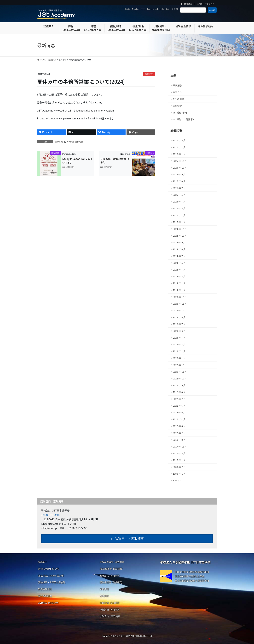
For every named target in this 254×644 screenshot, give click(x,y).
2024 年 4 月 (179, 270)
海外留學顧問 (45, 596)
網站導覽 (104, 589)
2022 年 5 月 (179, 413)
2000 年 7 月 (179, 467)
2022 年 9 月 (179, 385)
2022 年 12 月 (180, 365)
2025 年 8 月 (179, 181)
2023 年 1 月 (179, 358)
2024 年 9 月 (179, 243)
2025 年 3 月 (179, 208)
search (212, 10)
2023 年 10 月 (180, 311)
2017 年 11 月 (180, 447)
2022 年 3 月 (179, 426)
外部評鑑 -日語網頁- (110, 610)
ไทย (168, 9)
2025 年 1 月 (179, 222)
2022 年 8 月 (179, 392)
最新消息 (149, 74)
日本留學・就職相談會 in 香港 (115, 160)
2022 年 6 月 (179, 406)
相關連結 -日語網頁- (110, 576)
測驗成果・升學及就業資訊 (52, 582)
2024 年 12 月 (180, 229)
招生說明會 (179, 99)
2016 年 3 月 (179, 453)
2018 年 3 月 (179, 440)
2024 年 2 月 (179, 283)
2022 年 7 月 (179, 399)
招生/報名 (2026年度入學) (51, 576)
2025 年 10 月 (180, 168)
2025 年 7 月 (179, 188)
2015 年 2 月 (179, 460)
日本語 (127, 9)
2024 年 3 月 (179, 277)
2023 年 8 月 (179, 317)
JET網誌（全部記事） (76, 142)
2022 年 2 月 (179, 433)
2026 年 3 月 (179, 140)
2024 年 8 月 (179, 249)
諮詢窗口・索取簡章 (206, 4)
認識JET (43, 562)
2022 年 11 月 (180, 372)
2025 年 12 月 (180, 161)
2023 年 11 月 (180, 304)
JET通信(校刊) (180, 113)
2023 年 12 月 (180, 297)
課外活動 (177, 106)
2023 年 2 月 (179, 351)
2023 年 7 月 (179, 324)
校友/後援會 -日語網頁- (111, 569)
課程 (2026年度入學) (49, 569)
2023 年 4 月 (179, 338)
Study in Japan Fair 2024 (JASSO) (77, 160)
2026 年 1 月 (179, 154)
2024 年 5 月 (179, 263)
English (136, 9)
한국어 (175, 9)
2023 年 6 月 (179, 331)
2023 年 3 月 (179, 345)
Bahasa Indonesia (156, 9)
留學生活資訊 (45, 589)
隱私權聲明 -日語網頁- (111, 582)
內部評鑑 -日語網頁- (110, 603)
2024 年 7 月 (179, 256)
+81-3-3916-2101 (51, 515)
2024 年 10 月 (180, 236)
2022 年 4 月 (179, 419)
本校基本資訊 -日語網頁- (112, 562)
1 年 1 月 (177, 481)
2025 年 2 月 (179, 215)
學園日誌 (177, 92)
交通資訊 (188, 4)
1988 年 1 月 (179, 474)
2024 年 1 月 (179, 290)
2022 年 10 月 (180, 379)
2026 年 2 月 (179, 147)
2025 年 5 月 (179, 195)
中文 (143, 9)
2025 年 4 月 (179, 202)
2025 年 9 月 (179, 175)
